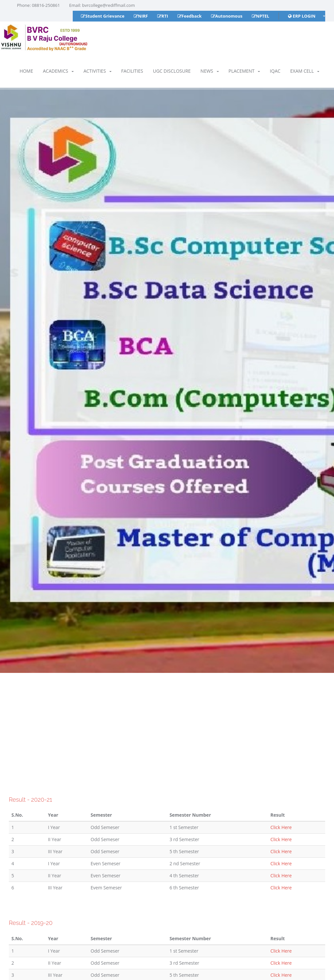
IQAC (275, 71)
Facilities (132, 71)
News (210, 71)
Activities (98, 71)
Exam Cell (305, 71)
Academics (58, 71)
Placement (244, 71)
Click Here (281, 827)
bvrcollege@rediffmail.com (109, 5)
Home (26, 71)
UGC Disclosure (172, 71)
